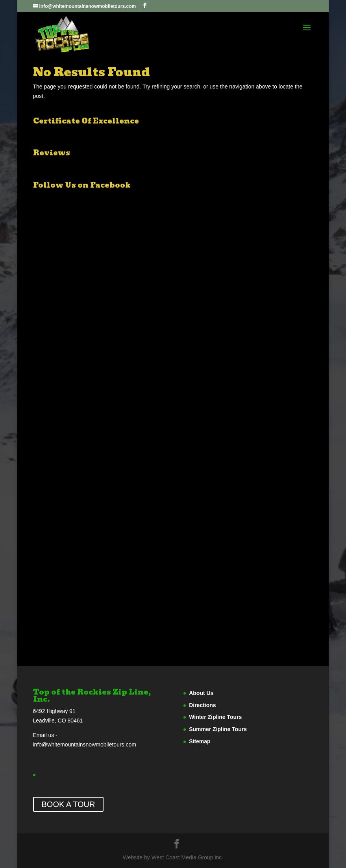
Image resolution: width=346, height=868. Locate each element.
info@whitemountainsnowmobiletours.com (85, 745)
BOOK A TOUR (68, 804)
